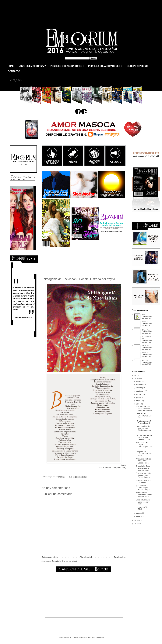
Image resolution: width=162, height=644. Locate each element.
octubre (139, 388)
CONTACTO (14, 71)
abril (138, 404)
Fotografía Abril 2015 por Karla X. (144, 481)
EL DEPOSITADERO (137, 66)
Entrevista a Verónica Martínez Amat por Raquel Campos (144, 475)
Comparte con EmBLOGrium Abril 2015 (144, 454)
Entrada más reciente (50, 557)
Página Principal (86, 557)
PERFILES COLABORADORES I (67, 66)
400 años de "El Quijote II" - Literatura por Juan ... (144, 446)
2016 (136, 375)
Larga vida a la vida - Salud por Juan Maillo (144, 502)
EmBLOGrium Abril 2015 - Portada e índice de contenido (144, 409)
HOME (11, 66)
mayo (139, 401)
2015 (136, 379)
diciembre (140, 381)
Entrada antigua (120, 557)
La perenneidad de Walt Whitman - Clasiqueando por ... (143, 429)
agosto (139, 394)
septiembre (141, 391)
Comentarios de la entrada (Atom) (64, 561)
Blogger (101, 637)
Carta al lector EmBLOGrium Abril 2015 (144, 416)
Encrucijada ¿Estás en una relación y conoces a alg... (143, 468)
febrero (139, 516)
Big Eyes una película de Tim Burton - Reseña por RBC (144, 437)
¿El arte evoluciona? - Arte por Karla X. (144, 422)
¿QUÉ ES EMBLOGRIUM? (32, 66)
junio (138, 397)
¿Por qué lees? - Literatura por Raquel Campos (143, 488)
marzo (139, 513)
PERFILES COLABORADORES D (105, 66)
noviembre (140, 385)
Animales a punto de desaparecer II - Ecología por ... (143, 461)
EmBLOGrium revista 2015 (38, 12)
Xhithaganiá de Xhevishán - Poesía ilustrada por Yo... (144, 495)
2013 (136, 524)
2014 (136, 520)
